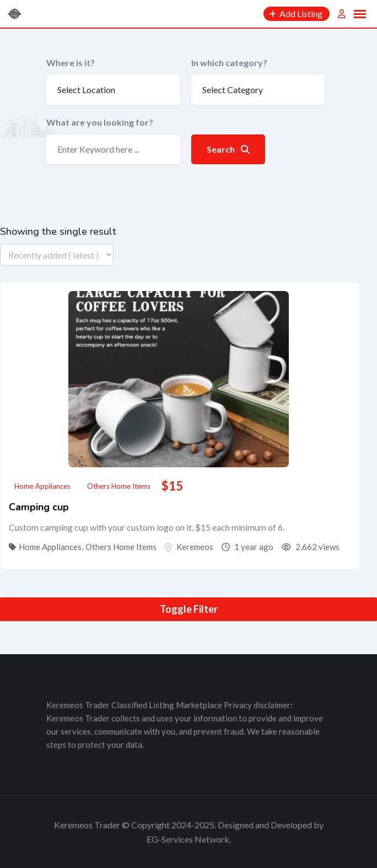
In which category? (229, 63)
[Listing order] (57, 255)
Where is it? (71, 63)
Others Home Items (119, 486)
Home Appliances (42, 486)
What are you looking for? (100, 122)
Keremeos (195, 547)
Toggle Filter (189, 609)
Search (228, 149)
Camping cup (39, 507)
